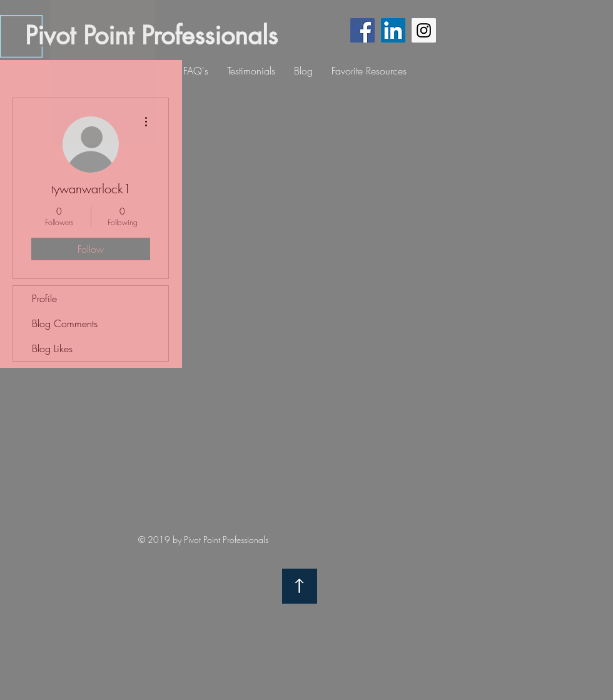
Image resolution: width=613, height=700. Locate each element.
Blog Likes (52, 348)
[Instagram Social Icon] (424, 30)
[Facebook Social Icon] (362, 30)
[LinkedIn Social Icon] (393, 30)
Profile (44, 298)
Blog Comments (65, 323)
